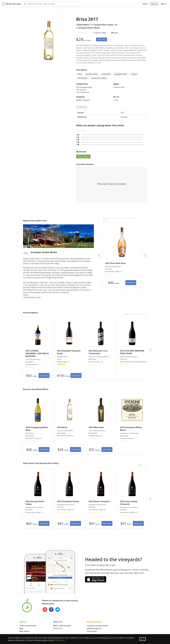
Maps (145, 4)
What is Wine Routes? (62, 626)
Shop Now (102, 39)
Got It (143, 639)
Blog (21, 628)
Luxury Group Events (28, 626)
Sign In (164, 4)
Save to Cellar (100, 33)
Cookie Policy (60, 640)
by (88, 28)
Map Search (24, 631)
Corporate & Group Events (98, 626)
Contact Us (58, 628)
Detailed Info (82, 107)
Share (115, 33)
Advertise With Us (94, 628)
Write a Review (83, 156)
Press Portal (92, 631)
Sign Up (154, 4)
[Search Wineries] (52, 4)
